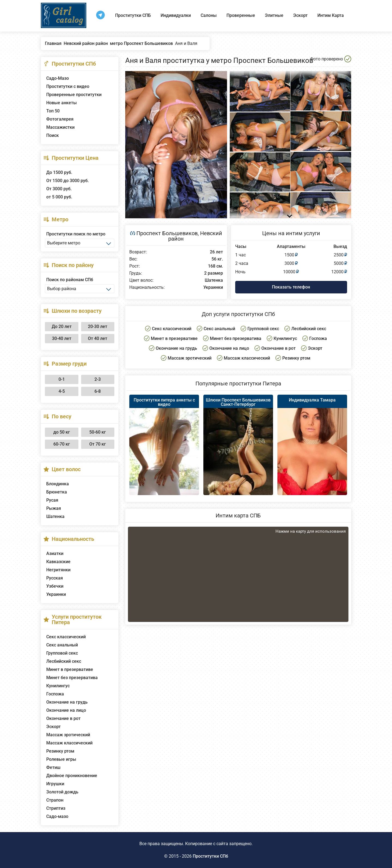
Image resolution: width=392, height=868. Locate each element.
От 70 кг (98, 444)
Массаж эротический (68, 735)
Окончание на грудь (67, 702)
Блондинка (58, 484)
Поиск (53, 135)
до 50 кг (62, 432)
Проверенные (241, 15)
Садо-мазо (57, 816)
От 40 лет (98, 338)
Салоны (209, 15)
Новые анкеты (62, 103)
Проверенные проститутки (74, 95)
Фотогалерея (60, 119)
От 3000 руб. (59, 189)
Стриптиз (56, 808)
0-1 (62, 379)
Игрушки (55, 784)
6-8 (98, 391)
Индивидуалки (176, 15)
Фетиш (53, 767)
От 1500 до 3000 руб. (68, 181)
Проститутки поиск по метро (76, 234)
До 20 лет (62, 326)
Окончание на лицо (66, 710)
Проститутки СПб (210, 856)
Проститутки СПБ (133, 15)
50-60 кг (98, 432)
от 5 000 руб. (59, 197)
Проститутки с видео (68, 86)
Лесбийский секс (64, 661)
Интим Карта (331, 15)
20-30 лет (98, 326)
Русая (52, 500)
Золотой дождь (62, 792)
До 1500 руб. (59, 172)
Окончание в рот (63, 718)
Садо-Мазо (58, 78)
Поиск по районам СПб (70, 280)
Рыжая (54, 508)
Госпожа (55, 694)
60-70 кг (62, 444)
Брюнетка (57, 492)
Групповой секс (62, 653)
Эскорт (300, 15)
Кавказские (58, 562)
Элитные (274, 15)
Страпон (55, 800)
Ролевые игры (61, 759)
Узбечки (55, 586)
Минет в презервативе (70, 669)
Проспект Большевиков (167, 233)
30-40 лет (62, 338)
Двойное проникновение (72, 776)
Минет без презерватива (72, 678)
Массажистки (60, 127)
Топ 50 (53, 111)
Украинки (56, 594)
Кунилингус (58, 686)
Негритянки (58, 570)
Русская (55, 578)
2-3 (98, 379)
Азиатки (55, 553)
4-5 (62, 391)
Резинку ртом (60, 751)
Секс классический (66, 637)
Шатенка (55, 516)
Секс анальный (62, 645)
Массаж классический (69, 743)
